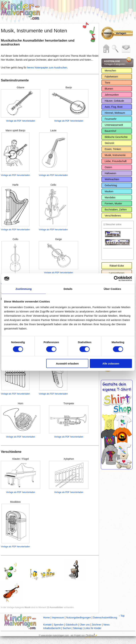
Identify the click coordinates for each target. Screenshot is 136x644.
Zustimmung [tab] (24, 289)
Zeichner (97, 625)
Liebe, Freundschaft (116, 161)
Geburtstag (111, 185)
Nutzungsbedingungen (78, 618)
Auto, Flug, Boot (114, 107)
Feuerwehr (111, 119)
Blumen (109, 89)
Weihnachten (112, 179)
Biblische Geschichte (116, 137)
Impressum (58, 618)
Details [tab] (68, 289)
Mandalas (110, 197)
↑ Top (122, 616)
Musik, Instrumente (115, 155)
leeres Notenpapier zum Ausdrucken (47, 68)
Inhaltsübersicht (52, 628)
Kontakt (47, 625)
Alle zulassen (111, 363)
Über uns (85, 625)
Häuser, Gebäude (114, 101)
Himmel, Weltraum (115, 113)
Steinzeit (109, 143)
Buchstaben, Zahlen (116, 210)
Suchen (67, 628)
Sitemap (77, 628)
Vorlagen (121, 33)
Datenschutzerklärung (105, 618)
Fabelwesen (111, 77)
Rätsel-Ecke (117, 266)
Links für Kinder (93, 628)
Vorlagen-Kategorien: (115, 63)
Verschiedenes (113, 216)
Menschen (110, 71)
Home (46, 618)
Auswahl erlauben (67, 363)
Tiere (107, 83)
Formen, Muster (113, 203)
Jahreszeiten (112, 95)
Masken (109, 191)
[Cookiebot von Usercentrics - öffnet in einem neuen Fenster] (116, 279)
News (107, 625)
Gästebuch (72, 625)
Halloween (110, 173)
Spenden (59, 625)
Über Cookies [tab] (112, 289)
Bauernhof (110, 131)
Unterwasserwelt (114, 125)
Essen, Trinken (113, 149)
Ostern (108, 167)
